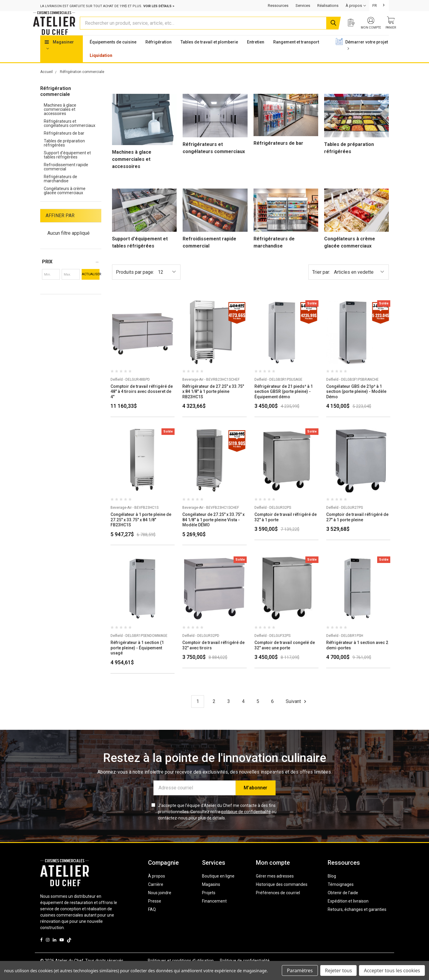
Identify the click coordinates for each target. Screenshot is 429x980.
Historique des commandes (282, 896)
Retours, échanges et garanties (357, 921)
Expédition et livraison (348, 912)
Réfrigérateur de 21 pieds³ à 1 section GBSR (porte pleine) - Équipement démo (284, 403)
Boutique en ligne (218, 887)
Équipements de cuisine (113, 53)
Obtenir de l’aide (343, 904)
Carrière (156, 896)
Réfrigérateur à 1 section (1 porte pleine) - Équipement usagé (137, 659)
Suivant (297, 713)
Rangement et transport (296, 53)
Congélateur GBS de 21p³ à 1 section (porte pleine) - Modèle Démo (356, 403)
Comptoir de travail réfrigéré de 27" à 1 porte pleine (357, 528)
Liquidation (101, 67)
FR (375, 6)
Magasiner (59, 56)
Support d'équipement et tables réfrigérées (67, 166)
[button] (71, 273)
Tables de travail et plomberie (209, 53)
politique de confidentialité (246, 823)
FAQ (152, 921)
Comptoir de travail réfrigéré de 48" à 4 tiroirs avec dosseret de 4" (142, 403)
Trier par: (321, 283)
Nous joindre (160, 904)
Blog (332, 887)
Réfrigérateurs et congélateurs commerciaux (70, 135)
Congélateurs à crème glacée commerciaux (65, 202)
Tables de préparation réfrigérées (64, 154)
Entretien (256, 53)
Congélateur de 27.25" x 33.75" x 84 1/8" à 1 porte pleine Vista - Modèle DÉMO (213, 531)
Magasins (211, 896)
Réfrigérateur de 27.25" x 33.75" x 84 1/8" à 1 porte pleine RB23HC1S (213, 403)
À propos (157, 887)
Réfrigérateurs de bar (64, 144)
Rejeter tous (339, 970)
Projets (209, 904)
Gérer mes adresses (275, 887)
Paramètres (300, 970)
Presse (155, 912)
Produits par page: (135, 283)
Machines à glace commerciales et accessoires (60, 121)
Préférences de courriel (278, 904)
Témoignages (341, 896)
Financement (214, 912)
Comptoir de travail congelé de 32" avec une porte (285, 657)
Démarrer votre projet (367, 56)
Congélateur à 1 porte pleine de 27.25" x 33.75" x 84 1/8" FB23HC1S (141, 531)
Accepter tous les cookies (392, 970)
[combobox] (379, 6)
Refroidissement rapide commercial (66, 178)
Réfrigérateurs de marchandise (60, 190)
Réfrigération (158, 53)
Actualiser (91, 286)
